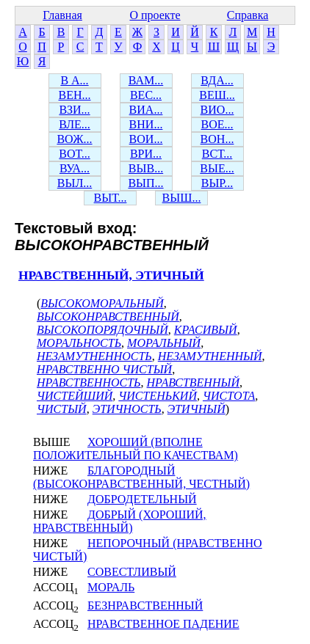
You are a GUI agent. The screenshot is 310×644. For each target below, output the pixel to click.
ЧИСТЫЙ (62, 409)
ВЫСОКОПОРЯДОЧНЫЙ (102, 330)
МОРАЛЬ (111, 587)
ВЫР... (217, 183)
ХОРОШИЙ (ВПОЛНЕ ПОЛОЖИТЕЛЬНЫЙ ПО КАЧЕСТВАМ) (136, 449)
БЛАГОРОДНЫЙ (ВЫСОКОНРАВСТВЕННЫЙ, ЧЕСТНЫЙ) (141, 477)
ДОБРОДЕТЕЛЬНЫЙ (142, 499)
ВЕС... (146, 95)
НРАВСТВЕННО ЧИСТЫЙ (104, 369)
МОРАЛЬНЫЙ (164, 343)
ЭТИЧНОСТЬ (127, 409)
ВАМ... (146, 80)
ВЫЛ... (75, 183)
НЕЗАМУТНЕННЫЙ (210, 356)
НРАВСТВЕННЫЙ (193, 383)
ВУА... (75, 168)
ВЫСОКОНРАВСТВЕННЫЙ (108, 316)
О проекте (155, 15)
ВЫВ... (146, 168)
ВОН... (217, 139)
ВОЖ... (74, 139)
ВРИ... (146, 154)
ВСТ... (217, 154)
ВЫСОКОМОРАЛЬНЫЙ (102, 303)
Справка (248, 15)
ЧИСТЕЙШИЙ (75, 396)
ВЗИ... (74, 110)
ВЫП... (145, 183)
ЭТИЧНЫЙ (197, 409)
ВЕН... (75, 95)
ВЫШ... (182, 198)
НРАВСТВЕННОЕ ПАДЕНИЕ (163, 624)
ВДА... (217, 80)
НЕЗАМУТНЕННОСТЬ (94, 356)
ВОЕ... (217, 124)
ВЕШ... (217, 95)
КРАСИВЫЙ (206, 330)
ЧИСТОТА (229, 396)
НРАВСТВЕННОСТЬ (89, 383)
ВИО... (217, 110)
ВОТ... (74, 154)
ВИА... (146, 110)
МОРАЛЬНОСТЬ (79, 343)
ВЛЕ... (75, 124)
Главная (62, 15)
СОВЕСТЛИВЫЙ (132, 572)
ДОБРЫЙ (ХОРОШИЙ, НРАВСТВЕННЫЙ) (120, 521)
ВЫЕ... (217, 168)
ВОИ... (146, 139)
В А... (74, 80)
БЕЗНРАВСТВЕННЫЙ (145, 605)
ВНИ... (146, 124)
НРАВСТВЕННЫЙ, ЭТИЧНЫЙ (111, 275)
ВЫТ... (111, 198)
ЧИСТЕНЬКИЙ (158, 396)
